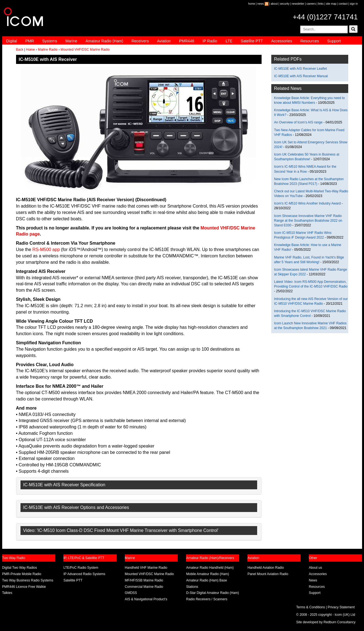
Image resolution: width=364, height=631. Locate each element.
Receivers (140, 41)
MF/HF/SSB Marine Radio (144, 580)
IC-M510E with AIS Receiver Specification (64, 485)
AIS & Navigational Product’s (146, 599)
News (313, 580)
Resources (310, 41)
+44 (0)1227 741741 (325, 17)
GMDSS (131, 593)
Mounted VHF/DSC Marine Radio (85, 50)
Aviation (164, 41)
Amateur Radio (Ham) (104, 41)
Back (20, 50)
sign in (354, 4)
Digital (12, 41)
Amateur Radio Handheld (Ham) (210, 568)
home (252, 4)
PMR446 (187, 41)
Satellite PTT (252, 41)
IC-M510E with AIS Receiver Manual (301, 76)
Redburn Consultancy (340, 622)
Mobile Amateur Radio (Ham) (207, 574)
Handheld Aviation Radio (266, 568)
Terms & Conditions (311, 607)
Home (30, 50)
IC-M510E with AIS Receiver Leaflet (300, 69)
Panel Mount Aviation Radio (268, 574)
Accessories (282, 41)
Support (334, 41)
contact (343, 4)
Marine (71, 41)
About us (315, 568)
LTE (229, 41)
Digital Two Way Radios (20, 568)
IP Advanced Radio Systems (84, 574)
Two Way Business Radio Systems (28, 580)
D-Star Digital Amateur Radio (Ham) (212, 593)
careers (311, 4)
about (274, 4)
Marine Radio (48, 50)
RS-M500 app (46, 249)
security (285, 4)
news (261, 4)
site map (331, 4)
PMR (29, 41)
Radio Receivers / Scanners (207, 599)
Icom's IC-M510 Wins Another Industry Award (307, 203)
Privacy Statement (341, 607)
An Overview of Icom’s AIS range (298, 122)
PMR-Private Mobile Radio (22, 574)
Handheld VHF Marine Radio (146, 568)
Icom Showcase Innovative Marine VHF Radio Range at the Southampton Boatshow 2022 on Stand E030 (308, 221)
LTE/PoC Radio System (81, 568)
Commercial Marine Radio (144, 587)
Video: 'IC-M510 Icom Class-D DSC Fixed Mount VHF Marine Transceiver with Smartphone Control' (121, 530)
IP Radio (210, 41)
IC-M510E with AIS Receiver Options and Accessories (76, 507)
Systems (50, 41)
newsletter (298, 4)
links (321, 4)
